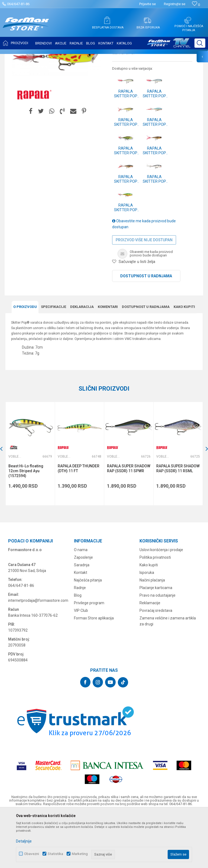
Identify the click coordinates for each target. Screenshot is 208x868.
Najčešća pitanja (88, 634)
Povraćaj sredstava (156, 664)
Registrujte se (175, 4)
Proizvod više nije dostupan (144, 294)
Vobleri (71, 57)
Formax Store (15, 57)
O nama (81, 604)
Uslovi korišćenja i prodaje (161, 604)
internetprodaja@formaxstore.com (38, 654)
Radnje (80, 642)
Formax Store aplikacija (94, 672)
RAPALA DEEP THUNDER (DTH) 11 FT (79, 522)
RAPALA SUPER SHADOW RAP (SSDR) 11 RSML (178, 522)
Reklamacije (150, 657)
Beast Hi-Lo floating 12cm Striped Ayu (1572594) (26, 525)
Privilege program (89, 657)
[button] (200, 43)
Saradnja (82, 619)
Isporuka (147, 626)
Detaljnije (24, 841)
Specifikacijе (53, 361)
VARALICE (55, 57)
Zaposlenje (83, 611)
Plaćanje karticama (156, 642)
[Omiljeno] (196, 5)
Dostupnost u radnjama (146, 330)
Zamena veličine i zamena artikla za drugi (168, 675)
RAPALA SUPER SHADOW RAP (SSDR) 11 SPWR (129, 522)
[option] (56, 112)
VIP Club (81, 664)
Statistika (55, 854)
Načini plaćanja (152, 634)
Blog (78, 649)
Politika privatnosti (155, 611)
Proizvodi (36, 57)
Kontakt (81, 626)
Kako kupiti (184, 361)
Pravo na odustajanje (157, 649)
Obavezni (32, 854)
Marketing (80, 854)
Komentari (108, 361)
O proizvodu (25, 361)
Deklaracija (82, 361)
